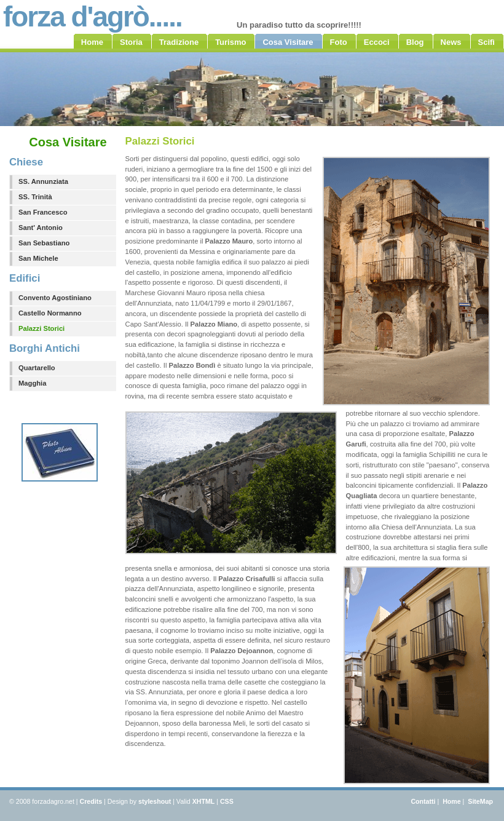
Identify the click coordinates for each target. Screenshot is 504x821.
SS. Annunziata (43, 181)
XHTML (204, 801)
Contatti (423, 801)
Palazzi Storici (41, 328)
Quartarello (37, 368)
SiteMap (480, 801)
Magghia (32, 383)
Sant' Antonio (41, 228)
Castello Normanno (50, 313)
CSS (227, 801)
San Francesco (43, 212)
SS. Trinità (35, 197)
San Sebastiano (44, 243)
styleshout (155, 801)
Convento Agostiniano (55, 298)
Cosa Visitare (68, 142)
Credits (91, 801)
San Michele (38, 258)
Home (452, 801)
